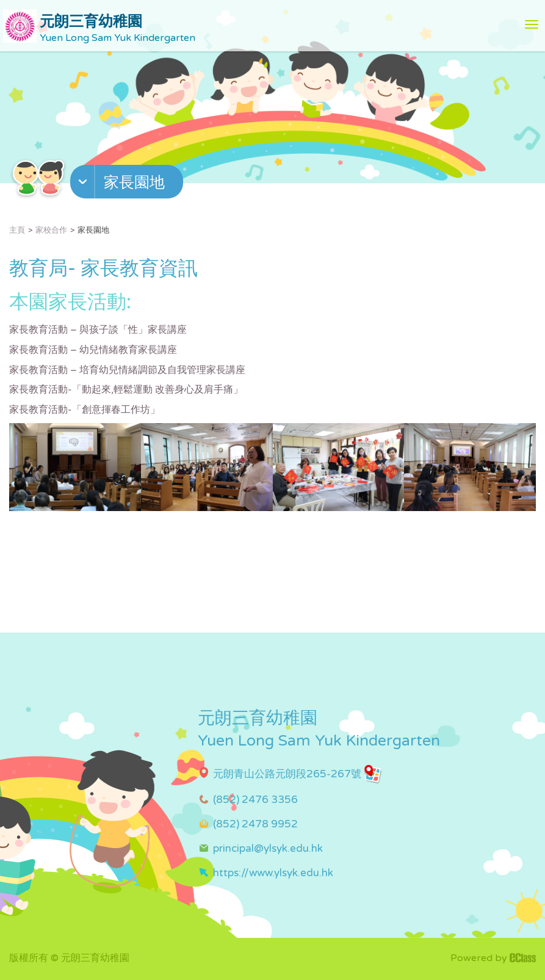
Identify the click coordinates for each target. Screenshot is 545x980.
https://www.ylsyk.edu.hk (273, 873)
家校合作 (51, 230)
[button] (128, 184)
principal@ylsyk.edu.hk (268, 848)
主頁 (17, 230)
